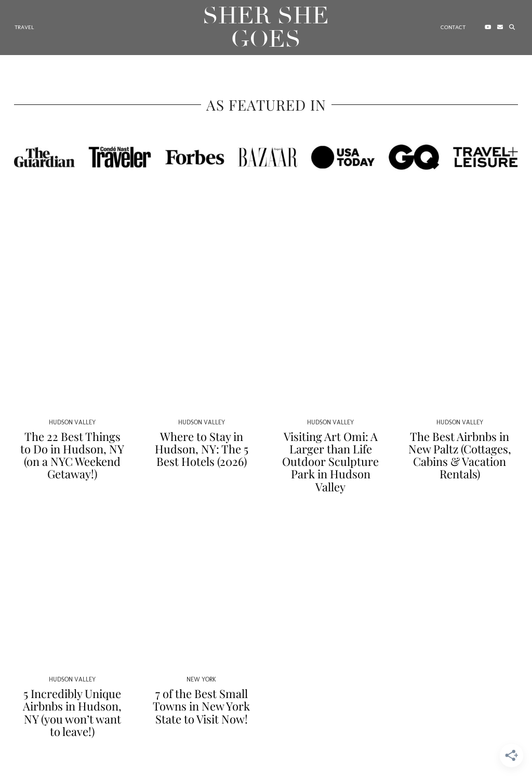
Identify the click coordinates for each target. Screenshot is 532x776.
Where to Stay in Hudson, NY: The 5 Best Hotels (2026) (202, 449)
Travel (24, 27)
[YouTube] (488, 28)
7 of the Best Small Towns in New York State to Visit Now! (201, 706)
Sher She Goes (266, 28)
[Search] (512, 28)
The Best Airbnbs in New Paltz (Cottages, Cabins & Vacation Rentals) (460, 455)
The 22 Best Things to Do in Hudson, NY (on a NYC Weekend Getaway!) (72, 455)
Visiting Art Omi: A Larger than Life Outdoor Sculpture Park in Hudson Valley (330, 461)
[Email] (500, 28)
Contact (453, 27)
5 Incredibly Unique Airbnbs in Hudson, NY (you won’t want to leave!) (72, 712)
